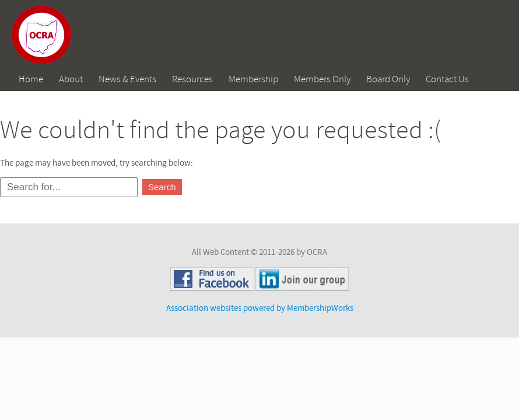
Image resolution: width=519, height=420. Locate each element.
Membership (253, 79)
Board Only (388, 79)
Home (31, 79)
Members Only (322, 79)
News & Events (127, 79)
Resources (192, 79)
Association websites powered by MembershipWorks (260, 308)
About (71, 79)
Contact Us (447, 79)
